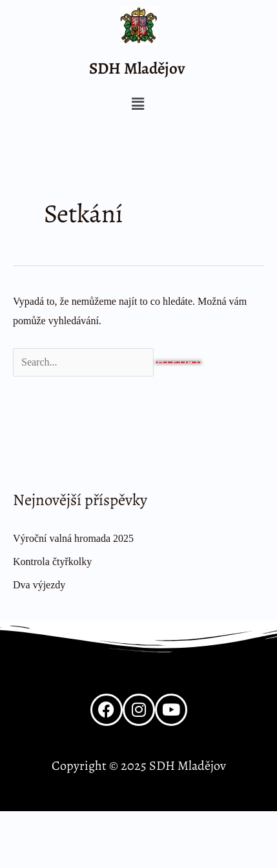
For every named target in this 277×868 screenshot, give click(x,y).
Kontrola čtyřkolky (52, 562)
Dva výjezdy (39, 585)
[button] (138, 105)
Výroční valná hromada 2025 (73, 538)
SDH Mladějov (137, 68)
